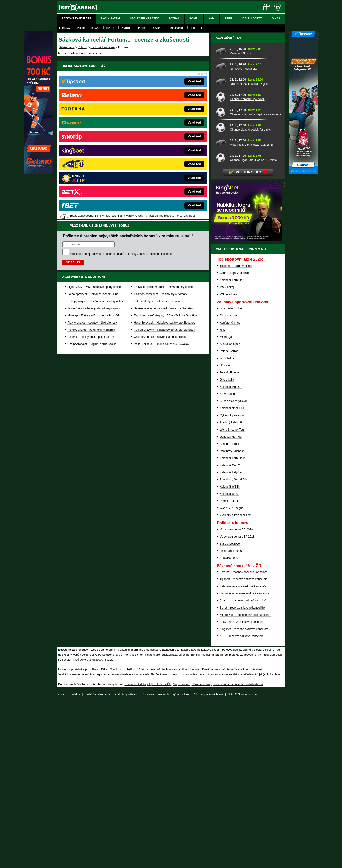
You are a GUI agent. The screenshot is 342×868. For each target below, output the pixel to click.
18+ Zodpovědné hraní (208, 860)
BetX (193, 28)
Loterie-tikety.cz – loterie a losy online (158, 141)
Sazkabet (159, 28)
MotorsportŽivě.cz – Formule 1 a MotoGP (94, 156)
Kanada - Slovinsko (242, 219)
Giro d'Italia (227, 546)
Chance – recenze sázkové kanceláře (243, 766)
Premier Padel (229, 667)
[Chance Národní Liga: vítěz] (221, 263)
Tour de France (229, 538)
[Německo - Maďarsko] (221, 232)
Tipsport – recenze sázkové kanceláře (244, 745)
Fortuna (64, 28)
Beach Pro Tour (230, 610)
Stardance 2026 (230, 710)
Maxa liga (226, 503)
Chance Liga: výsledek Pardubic (250, 296)
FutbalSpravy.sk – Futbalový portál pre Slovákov (164, 170)
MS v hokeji (227, 453)
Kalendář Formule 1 (232, 446)
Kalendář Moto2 (230, 631)
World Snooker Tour (232, 596)
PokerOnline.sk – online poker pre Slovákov (162, 184)
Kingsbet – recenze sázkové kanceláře (244, 795)
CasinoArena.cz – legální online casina (92, 184)
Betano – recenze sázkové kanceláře (243, 752)
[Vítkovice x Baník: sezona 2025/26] (221, 308)
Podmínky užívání (126, 860)
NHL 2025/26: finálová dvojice (249, 250)
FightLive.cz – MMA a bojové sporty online (94, 127)
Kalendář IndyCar (231, 638)
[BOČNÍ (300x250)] (247, 405)
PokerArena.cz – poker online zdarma (91, 170)
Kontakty (74, 860)
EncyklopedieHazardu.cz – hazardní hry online (163, 127)
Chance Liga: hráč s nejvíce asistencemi (255, 280)
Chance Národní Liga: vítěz (247, 265)
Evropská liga (228, 481)
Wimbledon (227, 524)
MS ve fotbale (228, 460)
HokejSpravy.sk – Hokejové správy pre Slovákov (164, 163)
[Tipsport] (303, 172)
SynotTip (126, 28)
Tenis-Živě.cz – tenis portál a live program (94, 149)
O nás (60, 860)
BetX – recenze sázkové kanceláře (242, 788)
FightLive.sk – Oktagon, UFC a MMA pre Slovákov (166, 156)
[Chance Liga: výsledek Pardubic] (221, 293)
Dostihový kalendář (232, 617)
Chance (111, 28)
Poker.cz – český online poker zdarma (91, 177)
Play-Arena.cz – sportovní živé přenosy (92, 163)
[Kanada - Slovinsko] (221, 217)
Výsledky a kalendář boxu (236, 681)
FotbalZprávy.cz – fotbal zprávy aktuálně (93, 134)
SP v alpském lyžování (234, 567)
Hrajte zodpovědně (70, 835)
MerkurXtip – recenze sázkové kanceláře (245, 781)
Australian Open (230, 510)
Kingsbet (142, 28)
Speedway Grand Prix (234, 645)
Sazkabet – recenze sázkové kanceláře (245, 759)
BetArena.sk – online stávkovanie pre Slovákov (164, 149)
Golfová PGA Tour (231, 603)
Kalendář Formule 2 (232, 624)
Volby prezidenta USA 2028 (237, 703)
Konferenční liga (230, 489)
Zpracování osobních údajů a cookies (166, 860)
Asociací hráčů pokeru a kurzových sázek (87, 826)
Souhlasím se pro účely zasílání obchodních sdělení (121, 94)
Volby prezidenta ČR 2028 (236, 695)
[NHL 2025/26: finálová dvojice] (221, 247)
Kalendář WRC (229, 660)
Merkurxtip (177, 28)
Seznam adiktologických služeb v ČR (148, 850)
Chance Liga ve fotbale (234, 439)
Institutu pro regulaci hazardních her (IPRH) (172, 821)
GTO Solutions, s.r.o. (244, 860)
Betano (96, 28)
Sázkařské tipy (229, 204)
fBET (204, 28)
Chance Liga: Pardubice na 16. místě (253, 326)
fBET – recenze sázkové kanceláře (242, 802)
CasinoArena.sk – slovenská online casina (161, 177)
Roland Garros (229, 517)
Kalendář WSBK (230, 653)
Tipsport (81, 28)
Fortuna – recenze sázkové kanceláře (243, 738)
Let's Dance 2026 (231, 717)
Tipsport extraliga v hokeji (236, 432)
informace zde (140, 840)
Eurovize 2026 (229, 724)
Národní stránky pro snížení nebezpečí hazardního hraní (227, 850)
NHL (223, 496)
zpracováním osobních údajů (106, 94)
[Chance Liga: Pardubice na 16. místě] (221, 324)
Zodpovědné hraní (252, 821)
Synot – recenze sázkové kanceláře (242, 774)
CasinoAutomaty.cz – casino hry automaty (160, 134)
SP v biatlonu (228, 560)
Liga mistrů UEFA (231, 474)
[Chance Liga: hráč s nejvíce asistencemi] (221, 278)
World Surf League (232, 674)
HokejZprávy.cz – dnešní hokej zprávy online (96, 141)
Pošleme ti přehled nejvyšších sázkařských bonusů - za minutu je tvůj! (128, 76)
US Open (226, 531)
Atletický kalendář (231, 588)
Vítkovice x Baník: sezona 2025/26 (252, 311)
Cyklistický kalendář (232, 581)
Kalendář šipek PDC (233, 574)
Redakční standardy (97, 860)
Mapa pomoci (181, 850)
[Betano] (39, 172)
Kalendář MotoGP (231, 553)
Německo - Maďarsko (244, 235)
